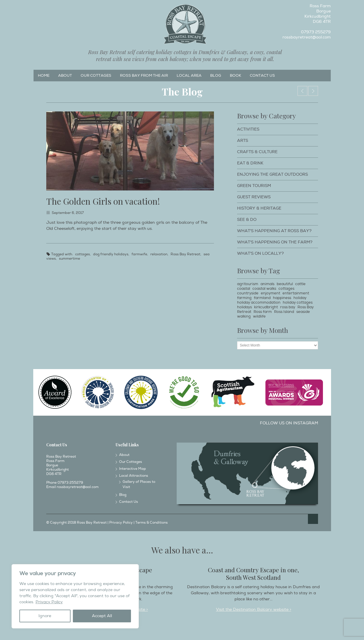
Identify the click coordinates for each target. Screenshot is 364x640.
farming (244, 298)
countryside (248, 293)
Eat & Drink (250, 163)
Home (44, 76)
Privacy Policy (49, 602)
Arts (243, 141)
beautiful (285, 284)
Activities (248, 129)
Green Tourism (254, 186)
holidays (244, 307)
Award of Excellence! (302, 91)
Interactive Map (133, 469)
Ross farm (263, 312)
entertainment (296, 293)
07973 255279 (316, 32)
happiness (282, 298)
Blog (216, 76)
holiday (300, 298)
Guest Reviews (254, 197)
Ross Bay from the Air (144, 76)
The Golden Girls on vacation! (103, 201)
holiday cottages (298, 302)
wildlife (259, 316)
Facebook (38, 8)
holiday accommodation (259, 302)
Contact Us (262, 76)
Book (235, 76)
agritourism (248, 284)
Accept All (102, 616)
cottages (83, 254)
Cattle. (313, 91)
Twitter (57, 8)
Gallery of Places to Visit (139, 484)
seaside (303, 312)
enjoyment (270, 293)
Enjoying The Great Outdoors (272, 174)
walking (244, 316)
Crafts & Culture (257, 152)
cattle (300, 284)
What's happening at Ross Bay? (274, 231)
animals (267, 284)
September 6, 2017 (68, 213)
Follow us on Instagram (289, 423)
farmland (262, 298)
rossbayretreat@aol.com (307, 37)
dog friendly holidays (111, 254)
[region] (75, 596)
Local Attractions (134, 476)
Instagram (47, 8)
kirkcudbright (266, 307)
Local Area (189, 76)
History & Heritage (259, 208)
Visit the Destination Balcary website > (254, 609)
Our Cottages (96, 76)
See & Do (247, 220)
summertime (70, 259)
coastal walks (264, 289)
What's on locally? (260, 253)
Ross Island (284, 312)
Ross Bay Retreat (185, 254)
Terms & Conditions (151, 523)
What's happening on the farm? (275, 242)
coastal (244, 289)
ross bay (288, 307)
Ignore (45, 616)
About (65, 76)
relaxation (159, 254)
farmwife (139, 254)
